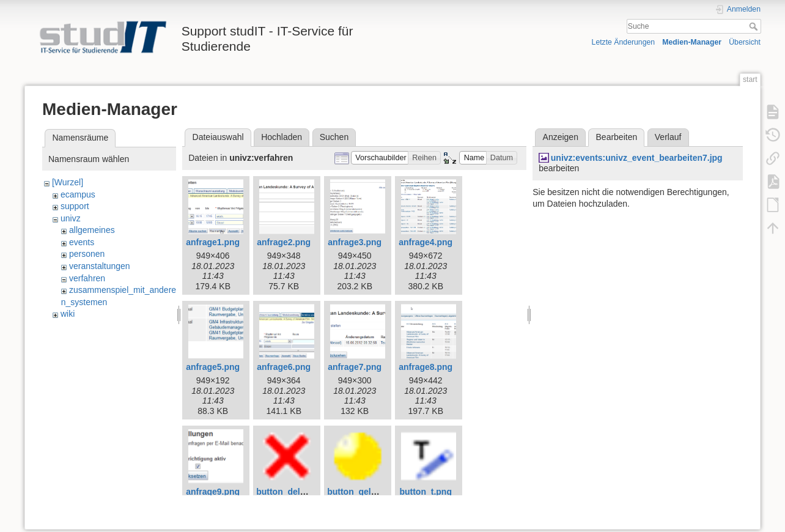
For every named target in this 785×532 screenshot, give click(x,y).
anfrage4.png (426, 242)
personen (87, 254)
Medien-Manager (692, 42)
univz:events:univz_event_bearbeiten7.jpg (637, 158)
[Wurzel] (68, 182)
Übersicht (745, 42)
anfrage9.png (213, 492)
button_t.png (426, 492)
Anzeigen (561, 137)
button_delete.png (293, 492)
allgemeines (92, 230)
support (75, 206)
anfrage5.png (213, 367)
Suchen (334, 137)
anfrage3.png (355, 242)
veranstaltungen (100, 266)
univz (71, 218)
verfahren (87, 278)
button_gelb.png (361, 492)
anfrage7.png (355, 367)
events (82, 242)
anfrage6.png (284, 367)
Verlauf (668, 137)
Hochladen (282, 137)
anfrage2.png (284, 242)
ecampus (78, 194)
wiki (68, 314)
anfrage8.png (426, 367)
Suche (755, 26)
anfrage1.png (213, 242)
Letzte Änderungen (624, 42)
